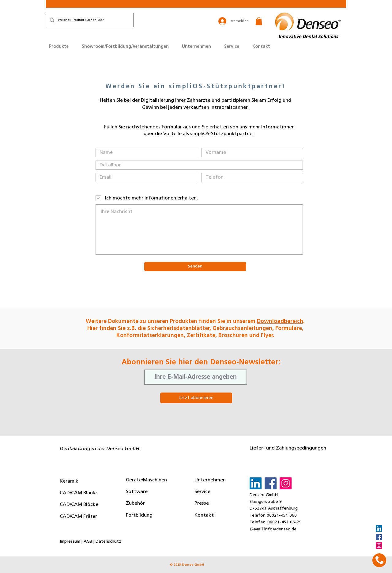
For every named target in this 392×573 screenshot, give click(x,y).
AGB (88, 542)
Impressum (70, 542)
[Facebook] (379, 537)
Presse (202, 503)
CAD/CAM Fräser (78, 517)
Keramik (69, 481)
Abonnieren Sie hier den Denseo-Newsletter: (201, 362)
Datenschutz (108, 542)
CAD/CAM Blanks (79, 493)
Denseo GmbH (264, 495)
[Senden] (195, 267)
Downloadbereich (280, 322)
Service (202, 492)
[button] (259, 21)
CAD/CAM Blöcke (79, 505)
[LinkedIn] (379, 528)
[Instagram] (379, 546)
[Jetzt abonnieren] (196, 398)
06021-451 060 (282, 516)
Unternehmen (210, 480)
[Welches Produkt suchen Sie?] (89, 20)
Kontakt (204, 515)
